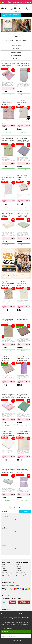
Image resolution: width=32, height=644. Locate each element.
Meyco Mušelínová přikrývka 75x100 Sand (8, 321)
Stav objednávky (21, 572)
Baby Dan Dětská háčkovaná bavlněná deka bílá (8, 179)
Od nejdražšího (16, 52)
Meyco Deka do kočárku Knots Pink (7, 103)
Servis (18, 565)
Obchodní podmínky (8, 574)
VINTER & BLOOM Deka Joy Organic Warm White (24, 434)
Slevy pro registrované (22, 576)
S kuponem (5, 88)
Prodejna (5, 570)
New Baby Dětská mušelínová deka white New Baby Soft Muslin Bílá (8, 435)
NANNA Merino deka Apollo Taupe (23, 321)
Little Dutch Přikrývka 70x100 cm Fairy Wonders (8, 216)
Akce (3, 565)
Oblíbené (19, 568)
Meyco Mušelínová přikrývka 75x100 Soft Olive (8, 141)
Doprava (4, 566)
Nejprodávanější (16, 45)
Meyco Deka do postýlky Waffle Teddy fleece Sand (8, 285)
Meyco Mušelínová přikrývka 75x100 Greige (23, 104)
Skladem (16, 59)
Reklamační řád (6, 576)
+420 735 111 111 (18, 9)
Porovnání (19, 570)
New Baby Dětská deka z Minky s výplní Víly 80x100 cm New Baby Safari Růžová (8, 398)
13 (20, 507)
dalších (25, 511)
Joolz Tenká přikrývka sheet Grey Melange (23, 65)
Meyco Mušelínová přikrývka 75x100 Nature (23, 285)
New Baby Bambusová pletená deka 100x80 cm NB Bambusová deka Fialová (24, 360)
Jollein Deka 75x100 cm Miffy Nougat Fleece (23, 179)
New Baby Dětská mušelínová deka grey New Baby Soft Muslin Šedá (24, 142)
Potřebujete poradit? (17, 6)
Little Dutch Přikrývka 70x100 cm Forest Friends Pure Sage (23, 216)
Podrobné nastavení (8, 636)
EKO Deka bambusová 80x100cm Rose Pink (8, 65)
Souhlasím (5, 632)
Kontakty (4, 572)
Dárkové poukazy (21, 574)
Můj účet (18, 566)
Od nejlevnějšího (16, 55)
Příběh (4, 568)
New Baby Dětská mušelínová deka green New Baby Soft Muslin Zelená (23, 398)
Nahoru (6, 511)
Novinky (16, 49)
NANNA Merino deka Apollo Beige (7, 359)
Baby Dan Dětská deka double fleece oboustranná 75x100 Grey (8, 473)
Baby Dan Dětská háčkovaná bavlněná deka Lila (23, 472)
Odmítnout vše (16, 640)
